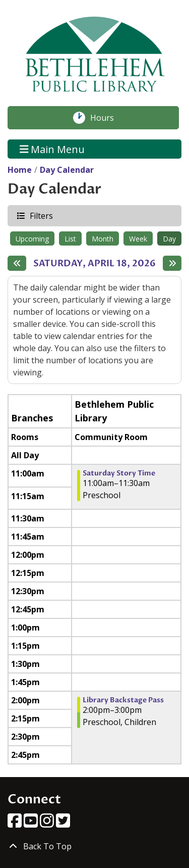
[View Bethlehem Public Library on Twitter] (63, 824)
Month (103, 239)
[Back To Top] (94, 846)
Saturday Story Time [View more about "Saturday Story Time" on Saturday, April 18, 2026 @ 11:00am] (119, 473)
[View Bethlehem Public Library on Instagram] (48, 824)
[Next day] (172, 263)
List (70, 239)
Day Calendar (67, 170)
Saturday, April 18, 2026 (94, 264)
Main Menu (52, 149)
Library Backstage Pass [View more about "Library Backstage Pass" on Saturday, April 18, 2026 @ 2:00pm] (123, 700)
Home (20, 170)
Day (169, 239)
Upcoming (32, 239)
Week (138, 239)
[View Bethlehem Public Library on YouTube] (32, 824)
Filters (41, 215)
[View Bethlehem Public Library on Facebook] (16, 824)
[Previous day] (17, 263)
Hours (107, 118)
